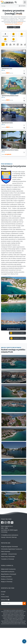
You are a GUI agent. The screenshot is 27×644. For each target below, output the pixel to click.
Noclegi (3, 6)
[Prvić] (14, 285)
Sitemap (14, 537)
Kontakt (3, 592)
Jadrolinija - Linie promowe (9, 554)
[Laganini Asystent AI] (24, 641)
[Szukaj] (16, 2)
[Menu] (25, 2)
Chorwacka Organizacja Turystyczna (12, 549)
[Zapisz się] (24, 603)
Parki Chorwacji (5, 552)
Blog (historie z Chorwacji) (9, 574)
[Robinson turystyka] (21, 44)
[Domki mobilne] (18, 44)
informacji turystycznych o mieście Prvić (14, 23)
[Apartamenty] (7, 44)
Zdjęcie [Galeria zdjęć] (10, 27)
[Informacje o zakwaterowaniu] (24, 71)
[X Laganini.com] (12, 523)
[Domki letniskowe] (10, 44)
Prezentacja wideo (17, 333)
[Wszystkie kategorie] (3, 44)
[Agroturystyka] (25, 44)
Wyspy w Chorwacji (7, 582)
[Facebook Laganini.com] (2, 523)
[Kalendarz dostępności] (24, 73)
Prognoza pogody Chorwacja (9, 547)
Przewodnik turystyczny (8, 572)
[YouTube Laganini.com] (9, 523)
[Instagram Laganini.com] (5, 523)
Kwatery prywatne (6, 577)
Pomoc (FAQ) (5, 597)
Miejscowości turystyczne (8, 569)
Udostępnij (22, 6)
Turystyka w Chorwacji (7, 559)
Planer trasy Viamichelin (8, 557)
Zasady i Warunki (6, 537)
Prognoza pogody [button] (17, 338)
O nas (3, 594)
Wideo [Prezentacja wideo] (17, 27)
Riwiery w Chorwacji (7, 579)
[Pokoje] (14, 44)
